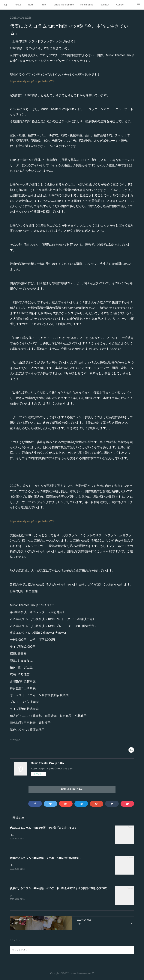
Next (31, 5)
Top (6, 5)
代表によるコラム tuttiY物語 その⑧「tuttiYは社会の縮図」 (46, 858)
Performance (87, 5)
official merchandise (64, 5)
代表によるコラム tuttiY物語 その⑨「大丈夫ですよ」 (43, 828)
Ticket (43, 5)
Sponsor (105, 5)
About (18, 5)
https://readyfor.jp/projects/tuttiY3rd (33, 81)
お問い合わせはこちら (72, 789)
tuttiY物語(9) (15, 740)
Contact (120, 5)
